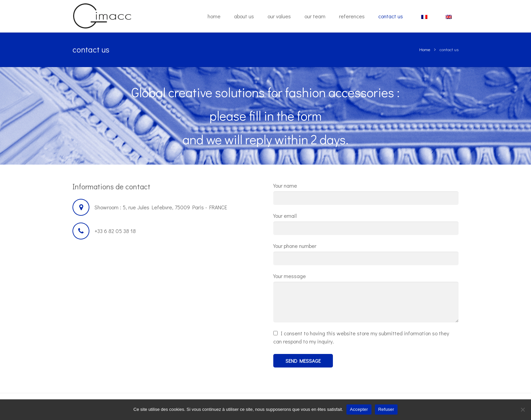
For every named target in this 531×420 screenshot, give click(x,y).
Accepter (359, 409)
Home (425, 49)
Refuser (386, 409)
